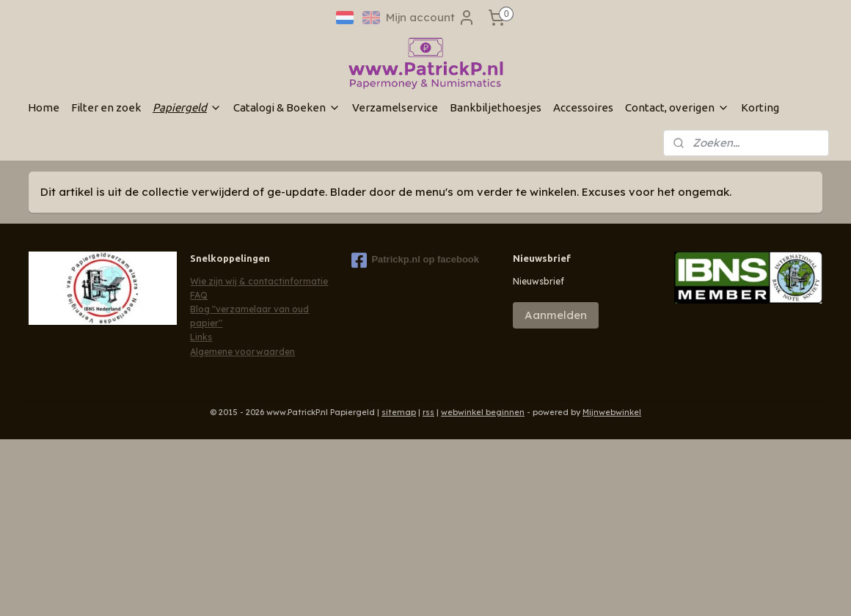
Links (201, 337)
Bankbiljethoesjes (496, 107)
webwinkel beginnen (483, 412)
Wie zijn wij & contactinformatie (259, 281)
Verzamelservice (395, 107)
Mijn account (431, 18)
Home (44, 107)
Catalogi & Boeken (287, 107)
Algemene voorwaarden (242, 352)
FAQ (199, 295)
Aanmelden (556, 315)
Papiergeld (187, 107)
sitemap (399, 412)
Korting (760, 107)
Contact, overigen (677, 107)
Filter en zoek (106, 107)
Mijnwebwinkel (612, 412)
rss (428, 412)
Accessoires (583, 107)
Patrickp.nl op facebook (415, 260)
